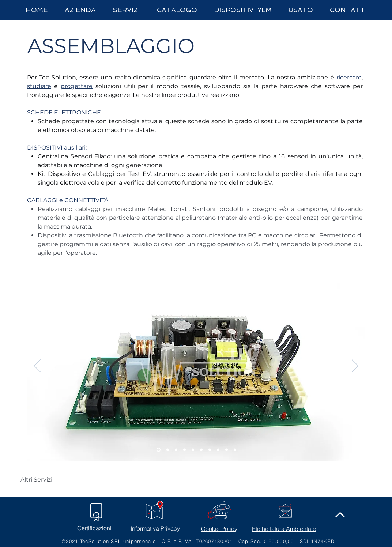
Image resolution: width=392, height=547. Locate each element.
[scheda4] (184, 450)
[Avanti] (355, 366)
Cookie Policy (219, 529)
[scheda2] (168, 450)
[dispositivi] (193, 450)
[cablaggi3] (218, 450)
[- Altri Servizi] (35, 480)
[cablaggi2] (210, 450)
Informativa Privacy (155, 528)
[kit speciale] (235, 450)
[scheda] (159, 450)
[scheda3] (176, 450)
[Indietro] (37, 366)
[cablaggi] (201, 450)
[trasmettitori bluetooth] (227, 450)
